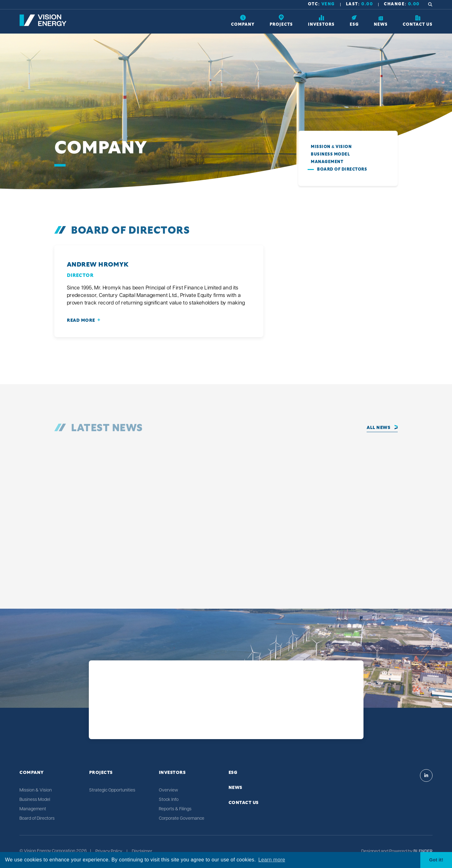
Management (327, 162)
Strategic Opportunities (112, 790)
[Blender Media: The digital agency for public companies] (422, 852)
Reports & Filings (175, 809)
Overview (168, 790)
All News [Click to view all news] (378, 428)
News (235, 788)
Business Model (330, 154)
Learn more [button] (272, 860)
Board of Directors (342, 169)
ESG (233, 773)
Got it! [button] (436, 860)
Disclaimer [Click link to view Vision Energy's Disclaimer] (142, 852)
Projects (101, 773)
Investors (172, 773)
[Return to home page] (43, 25)
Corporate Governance (182, 819)
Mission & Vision (331, 147)
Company (32, 773)
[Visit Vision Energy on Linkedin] (426, 775)
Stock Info (169, 800)
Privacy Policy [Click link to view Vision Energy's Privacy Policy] (109, 852)
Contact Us (244, 803)
